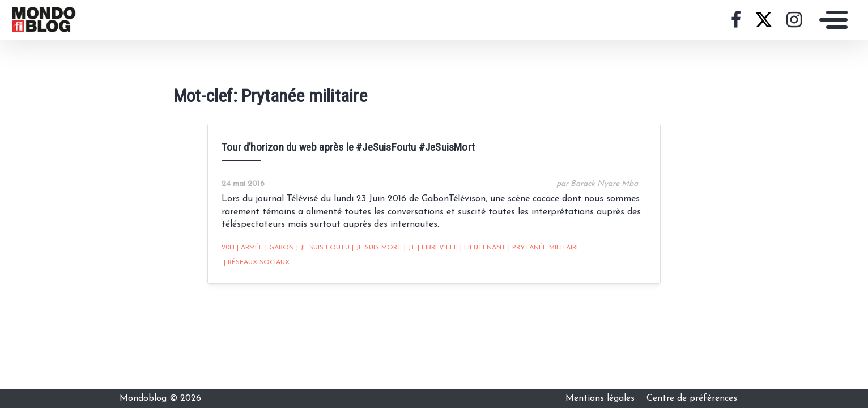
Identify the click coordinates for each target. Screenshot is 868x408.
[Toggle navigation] (831, 20)
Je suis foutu (323, 248)
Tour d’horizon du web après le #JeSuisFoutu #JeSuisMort (348, 147)
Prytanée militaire (544, 248)
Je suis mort (377, 248)
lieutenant (483, 248)
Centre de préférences (692, 398)
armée (250, 248)
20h (228, 248)
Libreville (438, 248)
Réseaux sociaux (257, 262)
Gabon (280, 248)
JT (410, 248)
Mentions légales (601, 398)
